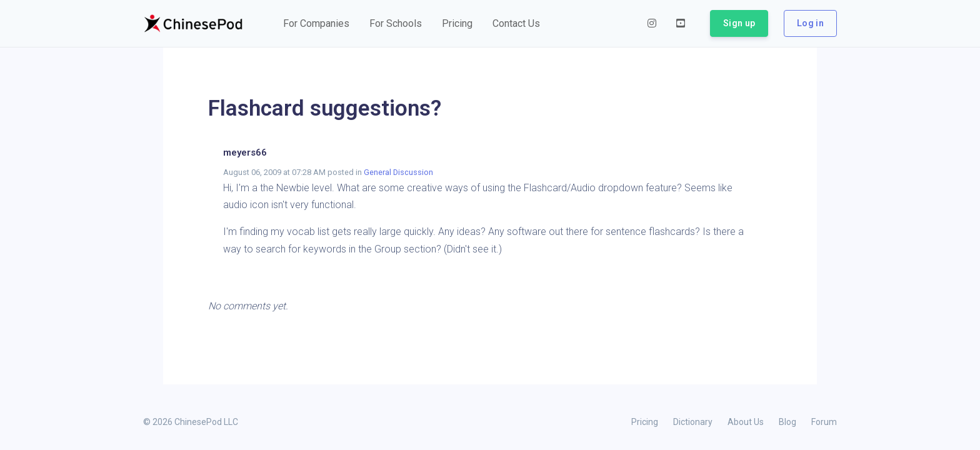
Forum (824, 422)
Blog (787, 422)
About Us (746, 422)
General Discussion (398, 172)
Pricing (645, 422)
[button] (316, 24)
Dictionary (693, 422)
